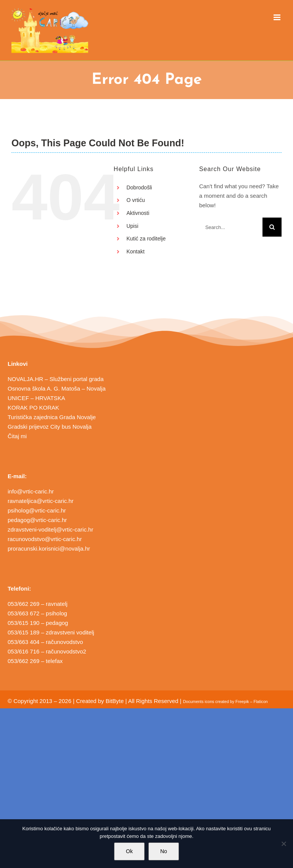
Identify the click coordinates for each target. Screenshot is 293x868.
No (164, 851)
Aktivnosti (138, 213)
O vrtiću (135, 200)
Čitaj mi (17, 436)
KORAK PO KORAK (33, 408)
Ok (129, 851)
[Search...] (231, 227)
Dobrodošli (139, 187)
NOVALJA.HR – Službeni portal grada (56, 379)
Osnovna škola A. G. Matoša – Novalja (57, 388)
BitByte (115, 701)
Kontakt (135, 251)
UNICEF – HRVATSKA (36, 398)
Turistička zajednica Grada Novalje (52, 417)
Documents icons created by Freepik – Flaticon (225, 701)
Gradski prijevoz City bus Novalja (50, 427)
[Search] (272, 227)
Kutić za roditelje (146, 239)
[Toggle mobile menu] (278, 17)
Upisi (132, 226)
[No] (283, 844)
